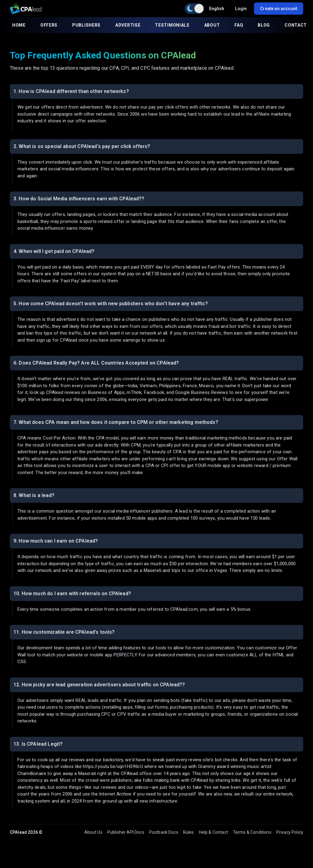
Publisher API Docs (126, 832)
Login (241, 9)
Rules (189, 832)
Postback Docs (164, 832)
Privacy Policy (290, 832)
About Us (93, 832)
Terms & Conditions (252, 832)
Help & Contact (214, 832)
